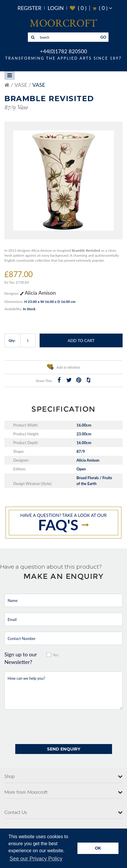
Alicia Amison (38, 293)
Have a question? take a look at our (63, 523)
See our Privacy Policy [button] (36, 859)
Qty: (12, 340)
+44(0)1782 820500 (63, 51)
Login (56, 8)
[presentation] (49, 727)
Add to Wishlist (64, 367)
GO (103, 37)
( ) (78, 8)
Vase (21, 85)
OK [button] (98, 848)
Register (30, 8)
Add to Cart (81, 340)
